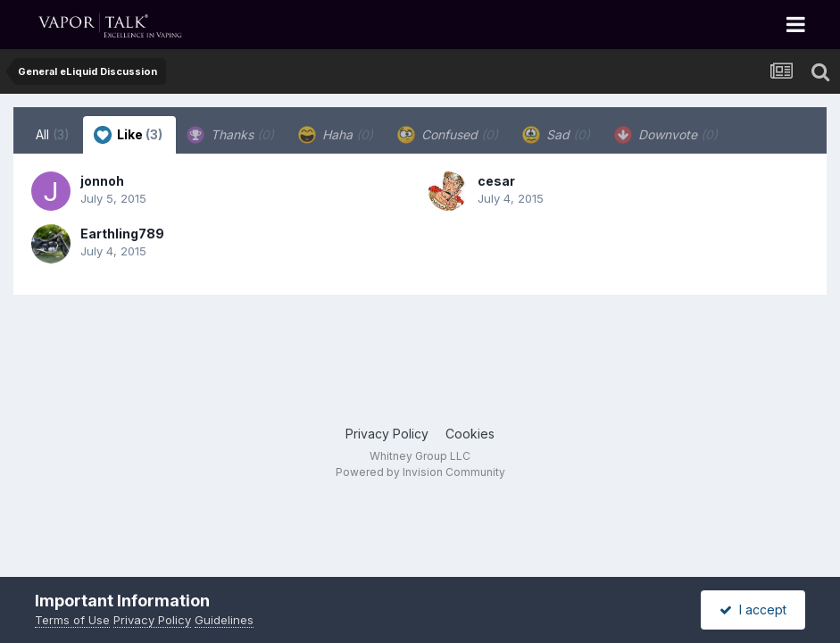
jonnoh (102, 181)
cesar (496, 181)
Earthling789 (122, 234)
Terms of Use (72, 620)
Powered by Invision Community (420, 472)
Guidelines (224, 620)
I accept (753, 610)
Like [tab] (128, 135)
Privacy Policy (387, 434)
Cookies (470, 434)
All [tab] (53, 134)
